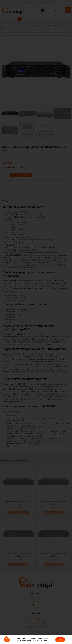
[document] (36, 322)
